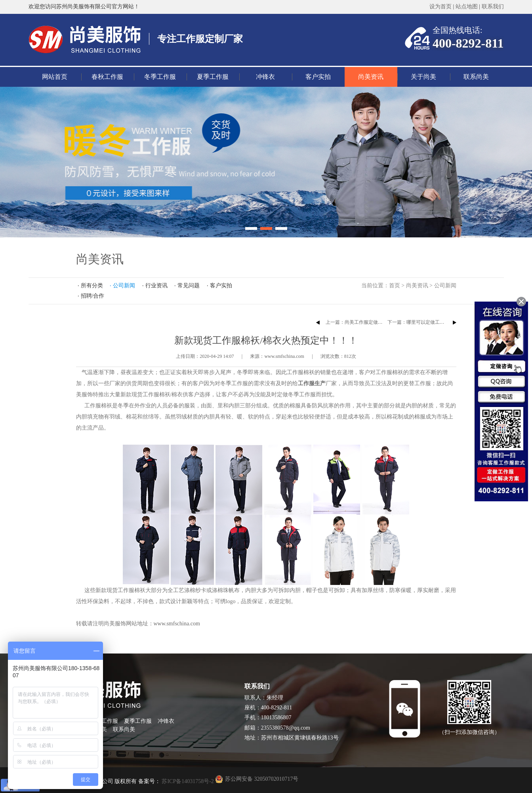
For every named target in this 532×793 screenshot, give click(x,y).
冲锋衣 (265, 77)
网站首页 (55, 77)
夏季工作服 (213, 77)
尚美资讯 (371, 77)
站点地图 (467, 7)
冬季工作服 (160, 77)
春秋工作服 (107, 77)
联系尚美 (476, 77)
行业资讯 (156, 286)
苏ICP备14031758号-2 (187, 781)
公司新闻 (445, 286)
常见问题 (189, 286)
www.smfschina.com (177, 624)
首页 (395, 286)
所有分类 (92, 286)
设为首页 (440, 7)
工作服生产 (312, 383)
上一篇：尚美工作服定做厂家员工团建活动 (371, 322)
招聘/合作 (93, 296)
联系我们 (493, 7)
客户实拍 (318, 77)
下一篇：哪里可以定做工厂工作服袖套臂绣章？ (437, 322)
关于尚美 (423, 77)
